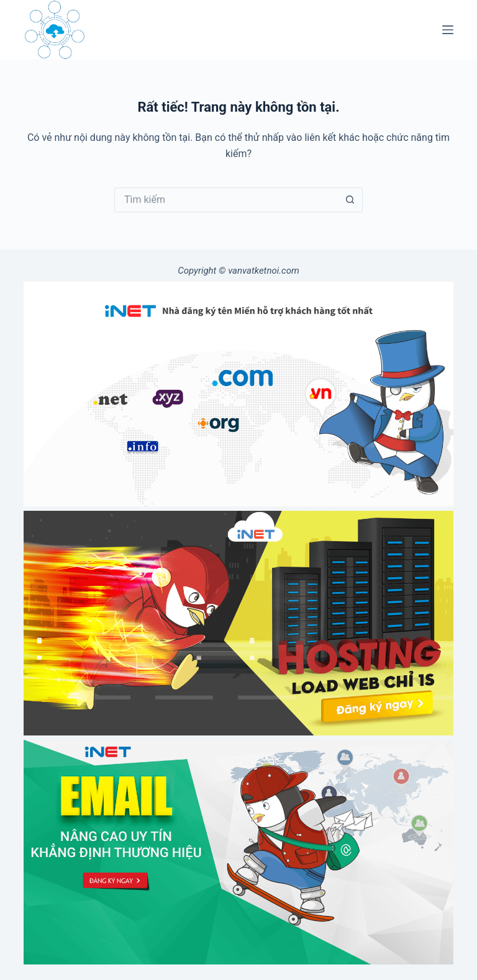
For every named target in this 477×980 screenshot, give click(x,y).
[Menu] (448, 30)
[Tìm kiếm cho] (226, 200)
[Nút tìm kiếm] (350, 200)
